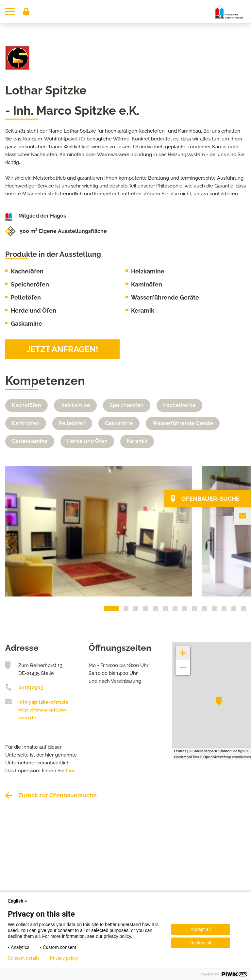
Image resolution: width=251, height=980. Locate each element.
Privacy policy (64, 958)
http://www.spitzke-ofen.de (43, 714)
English (18, 901)
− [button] (183, 664)
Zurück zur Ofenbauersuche (58, 795)
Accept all (201, 929)
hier (70, 771)
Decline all (201, 943)
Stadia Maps (203, 751)
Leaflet (180, 751)
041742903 (31, 688)
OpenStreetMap (217, 757)
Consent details (24, 958)
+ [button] (183, 650)
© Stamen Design (230, 751)
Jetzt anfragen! (62, 349)
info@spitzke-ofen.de (43, 702)
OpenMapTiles (186, 757)
